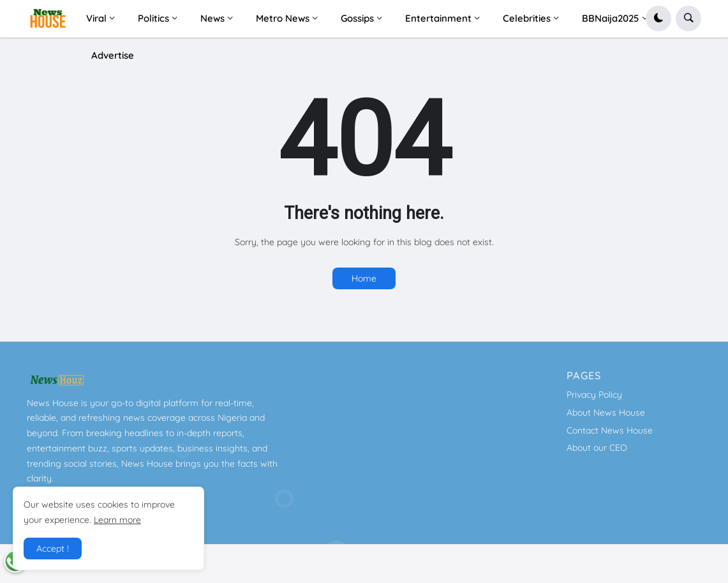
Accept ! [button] (53, 549)
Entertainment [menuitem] (438, 18)
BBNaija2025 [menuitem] (611, 18)
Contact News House (610, 430)
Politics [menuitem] (153, 18)
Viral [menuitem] (96, 18)
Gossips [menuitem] (357, 18)
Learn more (117, 520)
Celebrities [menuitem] (527, 18)
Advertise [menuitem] (113, 55)
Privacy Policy (594, 395)
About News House (606, 413)
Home (364, 278)
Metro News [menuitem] (283, 18)
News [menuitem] (212, 18)
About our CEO (597, 448)
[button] (658, 19)
